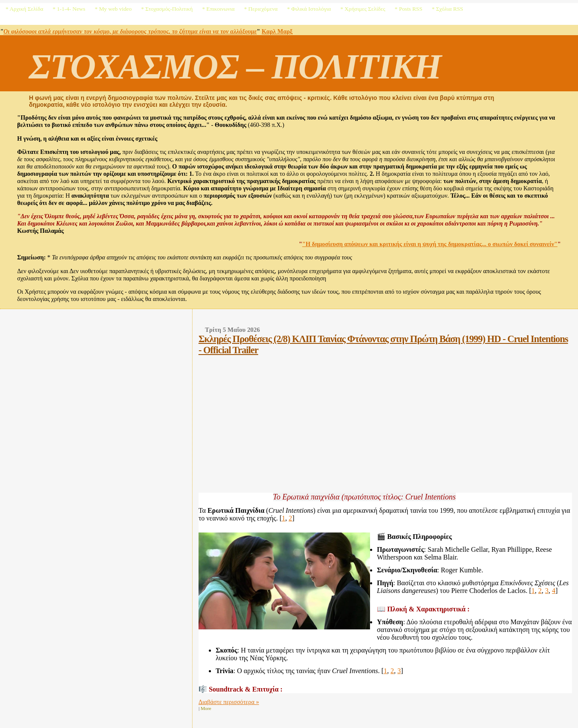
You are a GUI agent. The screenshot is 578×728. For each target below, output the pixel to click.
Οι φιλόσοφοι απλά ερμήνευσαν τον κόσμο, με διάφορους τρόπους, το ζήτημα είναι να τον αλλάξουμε (130, 31)
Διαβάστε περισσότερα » (229, 702)
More (206, 708)
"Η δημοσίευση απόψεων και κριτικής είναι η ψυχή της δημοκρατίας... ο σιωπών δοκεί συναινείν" (430, 244)
